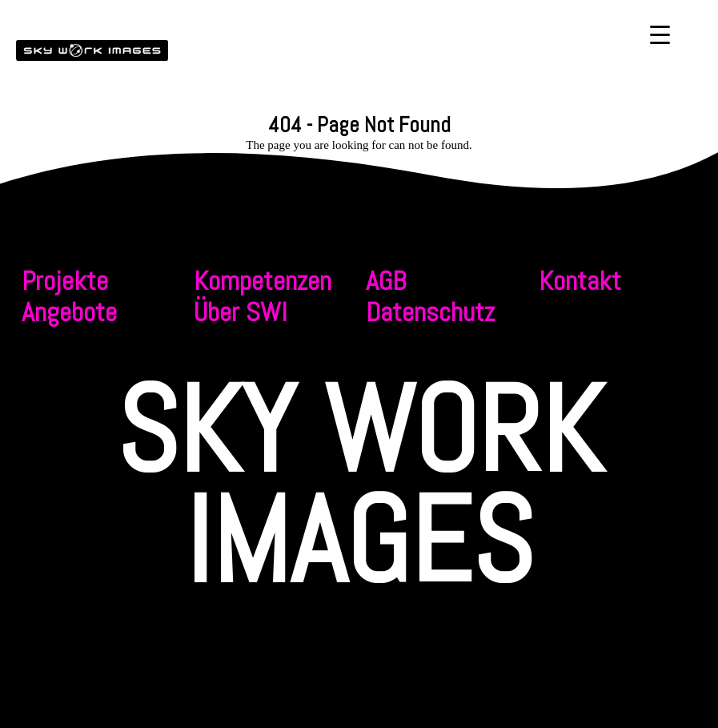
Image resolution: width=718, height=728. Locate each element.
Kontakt (580, 281)
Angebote (69, 312)
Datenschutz (430, 312)
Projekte (65, 281)
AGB (386, 281)
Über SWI (241, 312)
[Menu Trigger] (660, 34)
